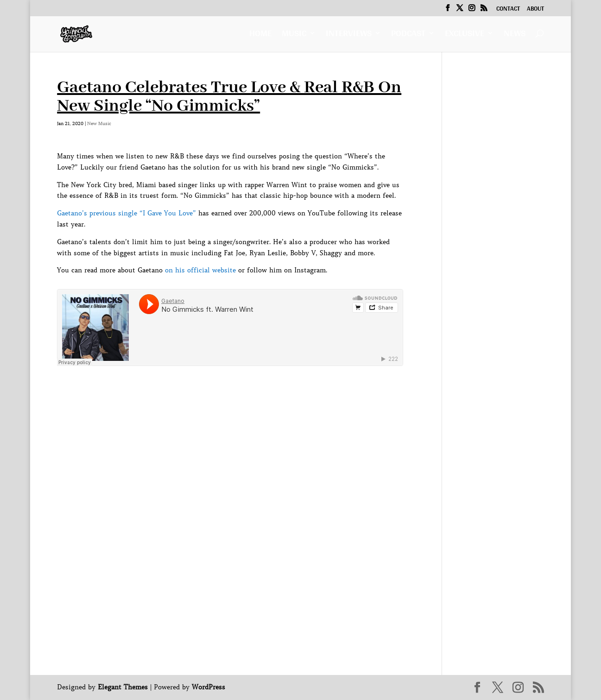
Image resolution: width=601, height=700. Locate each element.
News (515, 35)
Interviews (349, 35)
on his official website (200, 270)
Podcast (408, 35)
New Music (99, 123)
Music (294, 35)
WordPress (209, 687)
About (535, 10)
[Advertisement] (226, 391)
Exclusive (465, 35)
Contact (508, 10)
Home (260, 35)
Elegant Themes (123, 687)
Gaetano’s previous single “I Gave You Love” (127, 213)
